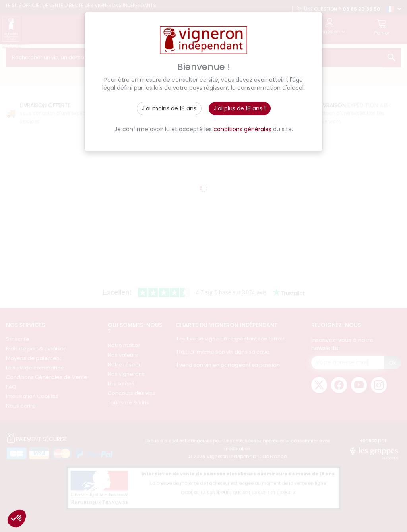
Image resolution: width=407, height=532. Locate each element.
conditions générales (242, 129)
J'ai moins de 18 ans (169, 108)
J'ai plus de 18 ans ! (240, 108)
